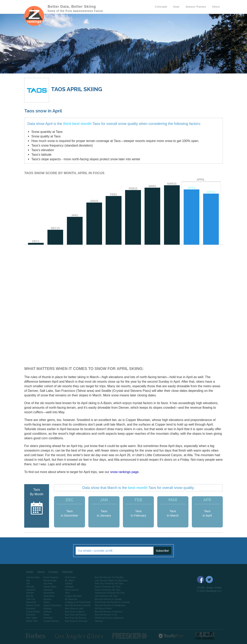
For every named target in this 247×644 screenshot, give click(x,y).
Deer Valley (32, 618)
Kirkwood (31, 608)
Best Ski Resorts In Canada (108, 599)
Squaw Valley (50, 587)
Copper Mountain (73, 596)
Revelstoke (49, 593)
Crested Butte (33, 612)
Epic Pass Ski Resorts (76, 615)
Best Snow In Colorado (76, 621)
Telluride (30, 587)
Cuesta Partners (51, 621)
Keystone (31, 615)
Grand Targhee (51, 577)
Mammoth (31, 602)
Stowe (47, 615)
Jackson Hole (33, 577)
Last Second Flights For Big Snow (111, 580)
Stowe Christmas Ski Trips (108, 590)
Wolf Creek (70, 577)
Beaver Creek (33, 605)
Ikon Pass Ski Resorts (76, 618)
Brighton (48, 608)
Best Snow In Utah (74, 608)
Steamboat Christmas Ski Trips (110, 593)
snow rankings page (124, 472)
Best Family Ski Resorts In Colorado (112, 602)
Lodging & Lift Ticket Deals (78, 602)
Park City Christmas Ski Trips (109, 583)
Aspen (47, 602)
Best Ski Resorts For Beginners (110, 605)
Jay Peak (48, 583)
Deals (30, 572)
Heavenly (48, 590)
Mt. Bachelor (71, 599)
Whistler (30, 593)
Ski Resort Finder (103, 608)
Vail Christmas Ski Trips (106, 596)
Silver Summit (72, 590)
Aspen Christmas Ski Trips (108, 587)
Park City (31, 599)
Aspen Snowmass (52, 605)
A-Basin (69, 583)
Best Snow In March (75, 612)
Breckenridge (50, 580)
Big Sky (30, 596)
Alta (28, 580)
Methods (68, 572)
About (41, 572)
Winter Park (32, 621)
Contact (53, 572)
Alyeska (47, 599)
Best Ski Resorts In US (106, 615)
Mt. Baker (70, 580)
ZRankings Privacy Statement (109, 618)
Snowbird (31, 590)
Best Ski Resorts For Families (109, 577)
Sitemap (99, 621)
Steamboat (49, 596)
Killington (69, 587)
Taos (67, 593)
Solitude (47, 612)
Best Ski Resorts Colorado (78, 605)
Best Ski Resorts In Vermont (109, 612)
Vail (28, 583)
